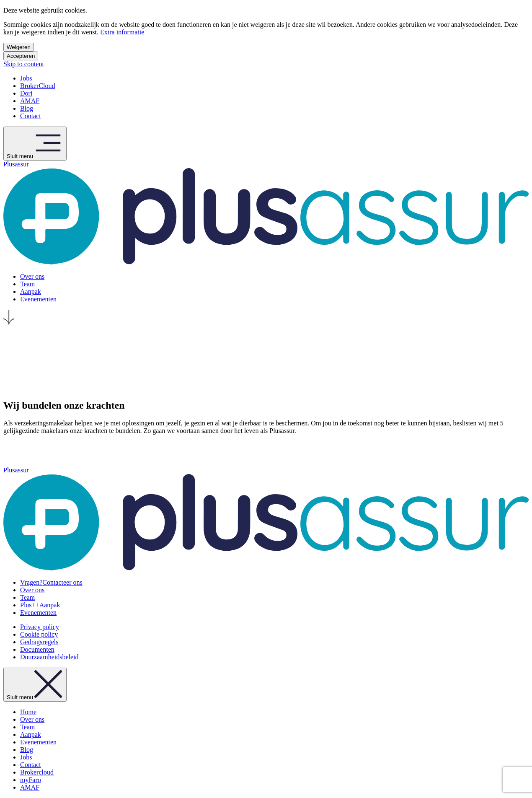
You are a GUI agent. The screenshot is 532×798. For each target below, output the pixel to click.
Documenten (37, 649)
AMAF (30, 101)
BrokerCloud (38, 86)
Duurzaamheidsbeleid (49, 657)
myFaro (31, 780)
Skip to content (24, 64)
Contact (31, 116)
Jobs (26, 78)
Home (28, 712)
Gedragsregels (39, 642)
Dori (26, 93)
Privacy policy (40, 627)
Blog (27, 108)
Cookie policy (39, 634)
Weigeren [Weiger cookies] (19, 47)
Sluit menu (35, 144)
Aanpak (40, 605)
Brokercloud (37, 772)
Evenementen (38, 613)
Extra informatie (122, 32)
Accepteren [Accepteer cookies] (21, 56)
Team (27, 597)
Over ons (32, 590)
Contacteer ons (51, 582)
